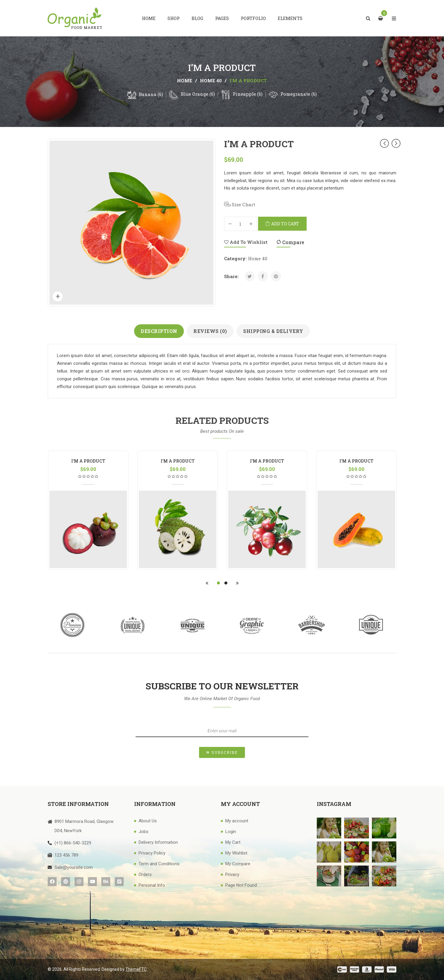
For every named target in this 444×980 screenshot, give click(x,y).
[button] (222, 752)
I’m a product (88, 461)
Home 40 (211, 80)
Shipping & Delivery (273, 331)
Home (185, 80)
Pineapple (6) (248, 94)
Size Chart (240, 204)
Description (159, 331)
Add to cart (285, 224)
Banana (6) (151, 94)
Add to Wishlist (246, 242)
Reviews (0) (210, 331)
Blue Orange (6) (198, 94)
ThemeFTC (136, 969)
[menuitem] (149, 18)
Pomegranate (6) (299, 94)
